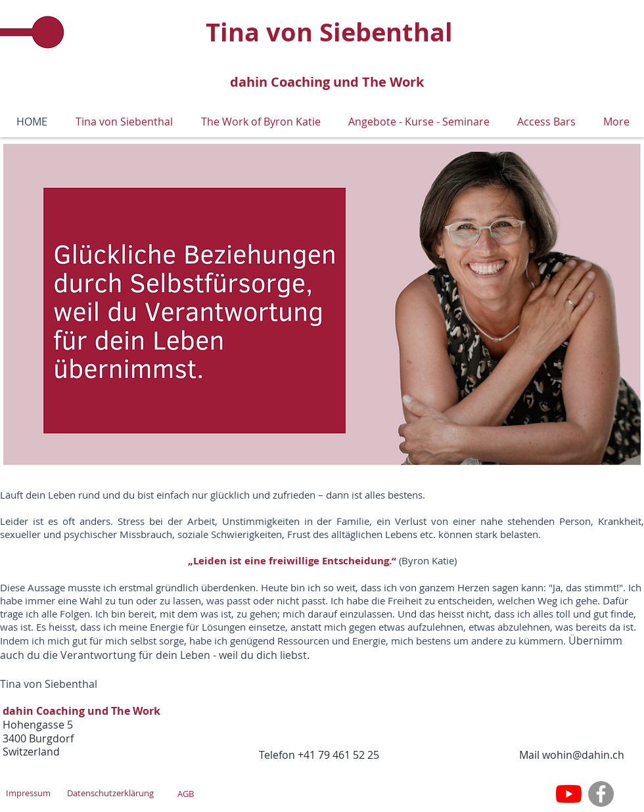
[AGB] (186, 794)
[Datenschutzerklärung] (110, 793)
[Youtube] (569, 794)
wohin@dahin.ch (583, 755)
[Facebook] (601, 794)
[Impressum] (28, 793)
